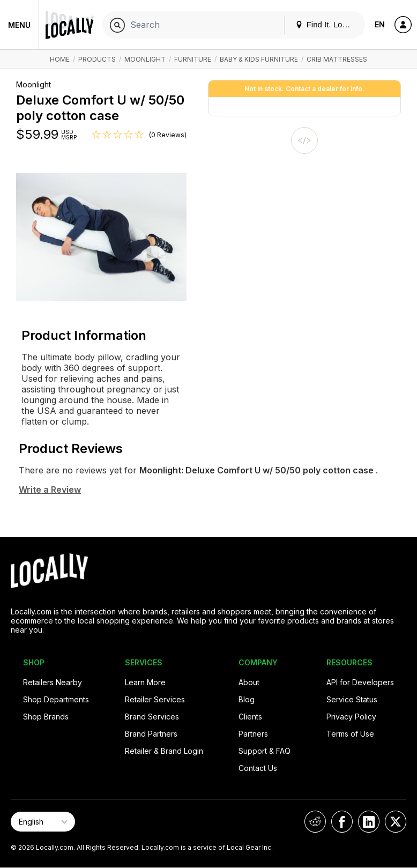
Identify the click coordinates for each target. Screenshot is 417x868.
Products (97, 59)
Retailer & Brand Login (164, 751)
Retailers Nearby (53, 682)
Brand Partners (151, 734)
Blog (247, 699)
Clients (250, 717)
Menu (19, 25)
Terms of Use (350, 734)
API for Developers (360, 682)
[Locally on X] (396, 822)
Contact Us (258, 768)
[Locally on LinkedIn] (369, 822)
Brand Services (152, 717)
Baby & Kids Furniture (260, 59)
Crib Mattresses (337, 59)
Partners (253, 734)
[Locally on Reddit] (315, 822)
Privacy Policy (351, 717)
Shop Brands (46, 717)
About (249, 682)
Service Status (352, 699)
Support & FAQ (265, 751)
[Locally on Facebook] (342, 822)
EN (380, 24)
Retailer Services (155, 699)
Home (60, 59)
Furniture (193, 59)
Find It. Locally (327, 24)
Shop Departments (56, 699)
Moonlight (145, 59)
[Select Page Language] (43, 822)
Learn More (145, 682)
